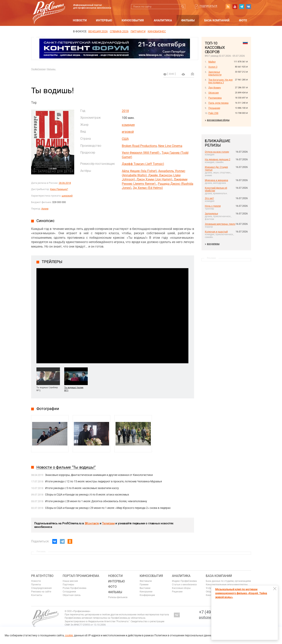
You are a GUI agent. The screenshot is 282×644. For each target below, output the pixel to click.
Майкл (212, 62)
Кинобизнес (157, 31)
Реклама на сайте (41, 592)
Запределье (211, 214)
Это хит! (209, 198)
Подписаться (208, 6)
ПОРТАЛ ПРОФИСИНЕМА (81, 576)
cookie (69, 635)
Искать (183, 7)
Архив (45, 209)
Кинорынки (146, 592)
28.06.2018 (65, 183)
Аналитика (163, 20)
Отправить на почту (193, 74)
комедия (128, 125)
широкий (67, 196)
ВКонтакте (92, 523)
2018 (125, 111)
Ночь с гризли (213, 206)
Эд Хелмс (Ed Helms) (148, 188)
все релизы (213, 244)
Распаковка (215, 98)
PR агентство (42, 576)
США (125, 139)
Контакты (37, 595)
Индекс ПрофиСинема (184, 581)
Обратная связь (72, 595)
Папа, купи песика (218, 103)
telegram (242, 6)
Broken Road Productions (139, 146)
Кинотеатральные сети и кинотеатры (227, 585)
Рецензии (177, 592)
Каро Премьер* (59, 189)
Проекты (36, 585)
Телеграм (108, 523)
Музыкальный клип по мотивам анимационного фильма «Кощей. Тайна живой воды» (241, 593)
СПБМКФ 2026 (119, 31)
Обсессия (214, 93)
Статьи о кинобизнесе (184, 585)
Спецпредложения (41, 588)
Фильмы (188, 20)
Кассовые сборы (181, 588)
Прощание (214, 108)
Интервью (104, 20)
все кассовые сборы (218, 120)
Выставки (145, 588)
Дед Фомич (215, 88)
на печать (183, 74)
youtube (235, 6)
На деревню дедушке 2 (218, 159)
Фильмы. (52, 69)
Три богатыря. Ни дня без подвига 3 (221, 81)
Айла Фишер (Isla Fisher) (139, 171)
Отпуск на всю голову (217, 152)
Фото (243, 20)
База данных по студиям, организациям (228, 581)
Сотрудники (69, 592)
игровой (128, 132)
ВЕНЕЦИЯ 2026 (98, 31)
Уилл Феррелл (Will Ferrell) (141, 153)
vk (249, 6)
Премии (144, 585)
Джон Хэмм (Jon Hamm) (154, 179)
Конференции (147, 595)
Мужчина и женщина (216, 180)
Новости (80, 20)
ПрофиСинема (38, 69)
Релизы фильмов (118, 597)
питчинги (138, 31)
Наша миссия (70, 581)
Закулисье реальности (215, 73)
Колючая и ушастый (216, 232)
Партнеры (68, 585)
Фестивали (146, 581)
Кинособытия (133, 20)
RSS (228, 6)
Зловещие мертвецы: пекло (220, 224)
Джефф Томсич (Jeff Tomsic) (143, 164)
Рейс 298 (213, 113)
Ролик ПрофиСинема (75, 588)
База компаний (217, 20)
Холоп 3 (213, 67)
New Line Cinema (170, 146)
